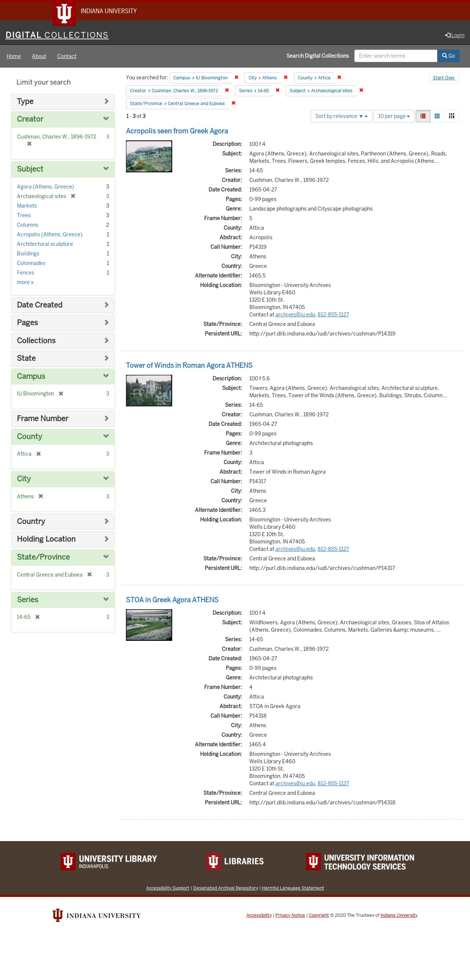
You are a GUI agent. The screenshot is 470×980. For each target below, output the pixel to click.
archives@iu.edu (295, 315)
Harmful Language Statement (293, 888)
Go (449, 56)
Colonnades (31, 263)
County (30, 437)
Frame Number (43, 419)
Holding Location (46, 540)
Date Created (40, 306)
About (39, 57)
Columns (28, 225)
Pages (27, 323)
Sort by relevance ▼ (341, 116)
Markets (27, 206)
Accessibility (259, 916)
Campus (31, 377)
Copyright (319, 916)
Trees (24, 216)
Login (455, 36)
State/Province (43, 558)
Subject (30, 170)
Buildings (28, 254)
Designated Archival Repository (226, 888)
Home (14, 57)
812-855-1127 (333, 315)
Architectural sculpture (45, 244)
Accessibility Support (168, 888)
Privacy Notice (290, 916)
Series (28, 600)
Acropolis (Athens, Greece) (50, 235)
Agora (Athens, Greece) (46, 187)
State (26, 359)
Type (25, 102)
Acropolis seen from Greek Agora (177, 131)
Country (31, 522)
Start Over (444, 79)
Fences (26, 273)
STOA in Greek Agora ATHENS (172, 600)
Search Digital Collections (318, 56)
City (24, 479)
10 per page (394, 116)
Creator (30, 120)
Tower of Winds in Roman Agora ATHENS (189, 366)
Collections (36, 341)
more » (25, 283)
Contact (67, 57)
